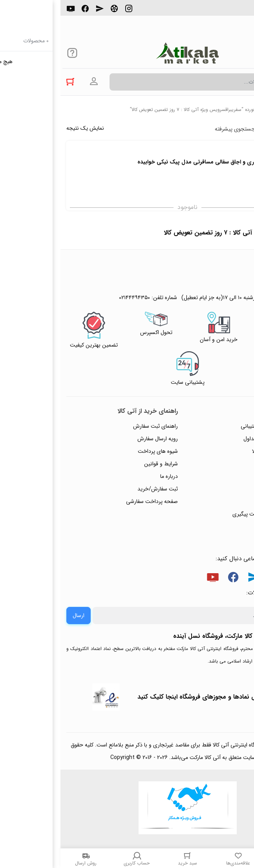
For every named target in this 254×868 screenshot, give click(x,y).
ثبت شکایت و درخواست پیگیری (207, 514)
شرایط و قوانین (101, 464)
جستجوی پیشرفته (175, 129)
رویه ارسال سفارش (97, 439)
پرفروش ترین (224, 129)
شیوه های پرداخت (97, 451)
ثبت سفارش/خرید (97, 489)
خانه (244, 110)
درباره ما (109, 476)
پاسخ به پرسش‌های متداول (213, 439)
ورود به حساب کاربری (33, 82)
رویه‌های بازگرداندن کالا (217, 451)
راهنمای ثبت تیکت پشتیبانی (211, 426)
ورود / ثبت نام (226, 501)
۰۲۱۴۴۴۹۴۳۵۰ (221, 11)
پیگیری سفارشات (224, 476)
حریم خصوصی (226, 464)
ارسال (18, 616)
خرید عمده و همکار (221, 527)
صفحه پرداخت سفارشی (91, 501)
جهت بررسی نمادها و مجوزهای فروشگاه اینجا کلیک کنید (150, 697)
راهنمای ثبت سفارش (95, 426)
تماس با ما (231, 489)
